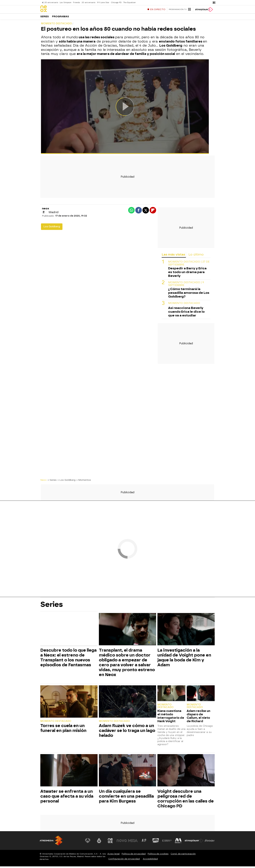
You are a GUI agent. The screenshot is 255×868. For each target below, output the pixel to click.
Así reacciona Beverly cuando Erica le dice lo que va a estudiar (186, 313)
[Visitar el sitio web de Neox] (110, 842)
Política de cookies (158, 855)
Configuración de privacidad (124, 860)
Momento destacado (184, 305)
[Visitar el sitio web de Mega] (133, 842)
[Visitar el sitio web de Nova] (122, 842)
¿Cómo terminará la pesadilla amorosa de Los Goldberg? (189, 294)
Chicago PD (116, 3)
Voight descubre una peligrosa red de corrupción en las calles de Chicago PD (186, 800)
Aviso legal (113, 855)
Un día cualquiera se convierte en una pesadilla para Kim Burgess (126, 798)
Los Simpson (66, 3)
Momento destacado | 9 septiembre (186, 285)
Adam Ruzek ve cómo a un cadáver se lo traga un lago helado (127, 732)
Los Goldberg (52, 228)
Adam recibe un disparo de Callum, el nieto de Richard (198, 718)
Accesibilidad (150, 860)
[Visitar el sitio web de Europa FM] (167, 842)
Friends (77, 3)
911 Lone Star (103, 3)
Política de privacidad (134, 855)
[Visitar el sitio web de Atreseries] (144, 842)
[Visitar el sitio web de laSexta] (99, 842)
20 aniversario (51, 3)
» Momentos (84, 481)
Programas (60, 18)
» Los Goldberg (67, 481)
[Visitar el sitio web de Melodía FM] (178, 842)
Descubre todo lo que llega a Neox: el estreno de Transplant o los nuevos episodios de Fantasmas (68, 659)
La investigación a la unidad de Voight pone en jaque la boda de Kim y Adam (184, 659)
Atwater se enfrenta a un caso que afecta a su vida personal (67, 798)
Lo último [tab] (196, 256)
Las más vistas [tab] (173, 256)
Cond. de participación (183, 855)
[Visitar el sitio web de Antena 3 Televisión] (88, 842)
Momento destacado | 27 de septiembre (189, 265)
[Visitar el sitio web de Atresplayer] (194, 842)
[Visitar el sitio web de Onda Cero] (156, 842)
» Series (52, 481)
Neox (44, 481)
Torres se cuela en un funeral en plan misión (63, 730)
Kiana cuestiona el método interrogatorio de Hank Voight (171, 718)
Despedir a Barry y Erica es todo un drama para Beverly (187, 274)
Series (45, 18)
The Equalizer (130, 3)
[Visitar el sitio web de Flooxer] (210, 842)
